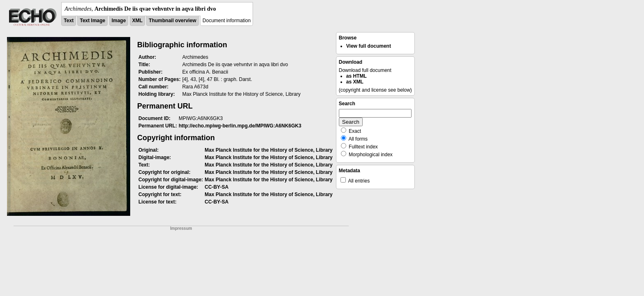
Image (119, 21)
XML (137, 21)
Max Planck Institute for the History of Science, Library (268, 150)
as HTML (356, 76)
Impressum (181, 228)
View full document (369, 46)
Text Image (92, 21)
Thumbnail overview (172, 21)
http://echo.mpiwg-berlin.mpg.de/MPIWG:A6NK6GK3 (240, 126)
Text (69, 21)
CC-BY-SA (216, 187)
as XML (355, 82)
